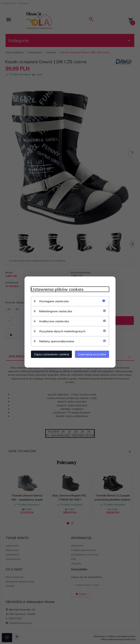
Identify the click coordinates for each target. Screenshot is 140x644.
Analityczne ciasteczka (52, 321)
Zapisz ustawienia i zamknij (49, 354)
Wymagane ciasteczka (52, 301)
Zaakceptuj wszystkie (94, 354)
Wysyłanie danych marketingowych (60, 331)
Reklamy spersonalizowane (55, 341)
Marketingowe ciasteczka (54, 311)
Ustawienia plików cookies (55, 289)
